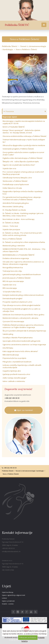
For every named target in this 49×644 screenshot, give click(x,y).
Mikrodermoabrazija (11, 355)
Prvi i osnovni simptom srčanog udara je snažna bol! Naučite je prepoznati (23, 173)
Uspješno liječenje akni (12, 371)
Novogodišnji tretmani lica (13, 267)
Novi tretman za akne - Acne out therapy (19, 219)
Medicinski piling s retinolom (14, 246)
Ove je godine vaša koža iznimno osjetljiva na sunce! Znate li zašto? (23, 153)
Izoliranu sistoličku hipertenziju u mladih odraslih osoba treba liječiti (22, 366)
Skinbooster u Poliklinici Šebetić (15, 181)
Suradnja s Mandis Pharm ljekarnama (18, 338)
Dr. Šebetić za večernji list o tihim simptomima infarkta (24, 242)
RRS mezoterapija (10, 288)
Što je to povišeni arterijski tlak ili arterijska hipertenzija (24, 331)
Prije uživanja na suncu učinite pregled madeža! (21, 305)
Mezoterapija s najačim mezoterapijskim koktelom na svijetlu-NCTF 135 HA (24, 122)
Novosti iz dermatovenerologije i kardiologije (30, 471)
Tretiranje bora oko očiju (12, 271)
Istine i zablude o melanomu (14, 381)
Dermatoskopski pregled (12, 298)
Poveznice (9, 111)
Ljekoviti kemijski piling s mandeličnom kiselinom (22, 274)
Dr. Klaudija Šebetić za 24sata (14, 210)
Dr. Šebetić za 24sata (11, 223)
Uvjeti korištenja (8, 592)
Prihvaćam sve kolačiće (28, 638)
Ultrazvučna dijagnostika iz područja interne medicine (24, 145)
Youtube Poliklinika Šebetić (31, 612)
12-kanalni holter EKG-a (12, 292)
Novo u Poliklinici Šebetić (24, 39)
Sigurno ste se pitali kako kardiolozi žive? (19, 165)
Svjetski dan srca (9, 168)
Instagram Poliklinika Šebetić (18, 612)
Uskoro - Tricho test (10, 226)
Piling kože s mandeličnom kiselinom (17, 362)
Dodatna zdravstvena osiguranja (16, 258)
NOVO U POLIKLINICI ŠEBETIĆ (14, 127)
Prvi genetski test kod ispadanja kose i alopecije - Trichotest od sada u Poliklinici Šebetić (22, 198)
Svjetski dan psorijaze (11, 229)
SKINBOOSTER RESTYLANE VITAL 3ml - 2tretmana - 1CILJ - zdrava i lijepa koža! (24, 250)
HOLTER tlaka (8, 348)
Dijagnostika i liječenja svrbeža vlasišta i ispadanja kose (23, 193)
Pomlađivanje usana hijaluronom (16, 184)
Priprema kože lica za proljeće (14, 358)
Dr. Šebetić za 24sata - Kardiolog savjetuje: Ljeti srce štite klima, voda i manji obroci (23, 214)
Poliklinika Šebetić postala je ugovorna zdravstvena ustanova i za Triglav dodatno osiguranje (23, 326)
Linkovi (4, 598)
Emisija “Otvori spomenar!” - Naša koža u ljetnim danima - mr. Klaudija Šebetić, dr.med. (21, 131)
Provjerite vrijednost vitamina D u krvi (17, 302)
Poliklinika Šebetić (10, 46)
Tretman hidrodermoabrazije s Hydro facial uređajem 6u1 (24, 141)
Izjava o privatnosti (8, 601)
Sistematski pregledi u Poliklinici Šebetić (18, 149)
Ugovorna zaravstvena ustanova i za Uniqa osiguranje (24, 344)
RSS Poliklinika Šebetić (36, 612)
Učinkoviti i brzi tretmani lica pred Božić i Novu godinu (23, 315)
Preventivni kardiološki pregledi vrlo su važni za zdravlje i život (21, 310)
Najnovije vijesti (10, 117)
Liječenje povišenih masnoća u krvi (16, 374)
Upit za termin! (24, 410)
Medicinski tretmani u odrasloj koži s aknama (20, 318)
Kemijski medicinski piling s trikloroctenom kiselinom (23, 295)
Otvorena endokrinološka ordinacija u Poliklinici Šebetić (24, 136)
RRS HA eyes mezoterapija (13, 281)
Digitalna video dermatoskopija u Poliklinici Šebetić (23, 158)
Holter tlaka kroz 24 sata (12, 188)
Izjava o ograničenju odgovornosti (14, 595)
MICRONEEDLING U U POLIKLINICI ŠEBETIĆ (19, 255)
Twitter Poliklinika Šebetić (22, 612)
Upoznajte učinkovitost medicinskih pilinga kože (21, 341)
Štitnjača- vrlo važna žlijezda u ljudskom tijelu (21, 161)
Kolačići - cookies (8, 604)
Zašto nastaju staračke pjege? (15, 378)
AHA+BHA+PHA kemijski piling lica (16, 203)
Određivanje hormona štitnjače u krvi (17, 178)
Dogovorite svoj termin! (18, 389)
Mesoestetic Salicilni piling (13, 206)
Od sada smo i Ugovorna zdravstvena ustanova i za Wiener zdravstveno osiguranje (23, 263)
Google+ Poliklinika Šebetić (27, 612)
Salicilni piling (8, 334)
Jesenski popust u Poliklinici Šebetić (17, 278)
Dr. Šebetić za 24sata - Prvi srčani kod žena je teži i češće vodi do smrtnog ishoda (22, 234)
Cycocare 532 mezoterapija (13, 321)
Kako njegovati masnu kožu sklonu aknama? (20, 351)
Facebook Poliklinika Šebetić (13, 612)
